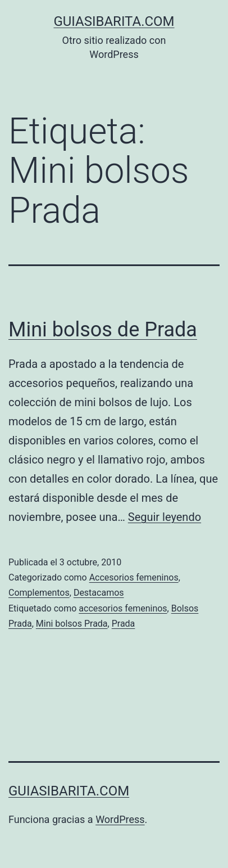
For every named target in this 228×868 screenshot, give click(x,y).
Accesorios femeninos (134, 577)
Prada (124, 624)
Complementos (39, 593)
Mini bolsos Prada (72, 624)
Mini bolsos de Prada (103, 330)
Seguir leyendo (165, 517)
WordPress (120, 819)
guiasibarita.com (114, 21)
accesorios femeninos (123, 608)
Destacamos (99, 593)
